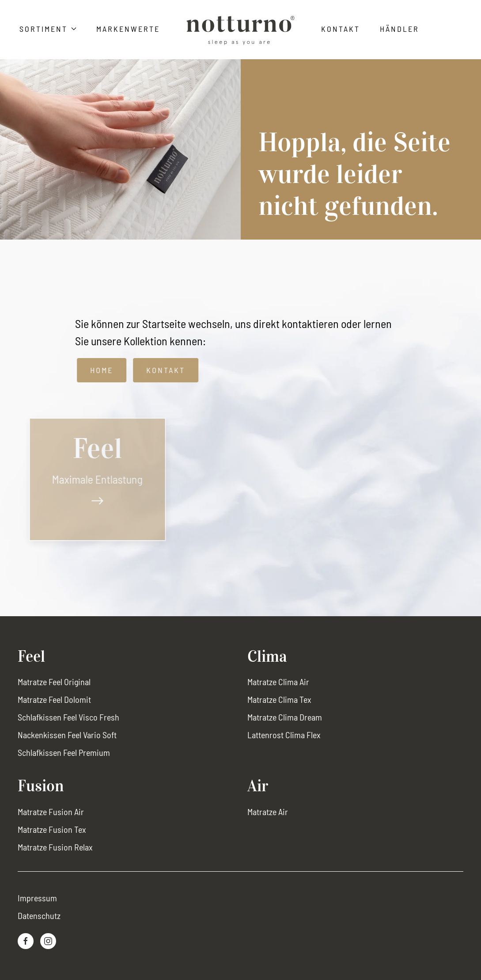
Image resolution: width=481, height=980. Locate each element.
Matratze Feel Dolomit (54, 699)
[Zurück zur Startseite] (240, 31)
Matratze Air (268, 812)
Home (107, 370)
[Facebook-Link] (26, 941)
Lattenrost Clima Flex (284, 735)
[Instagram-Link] (48, 941)
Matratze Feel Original (54, 682)
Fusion (41, 786)
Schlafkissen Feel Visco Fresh (68, 717)
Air (258, 786)
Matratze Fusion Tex (52, 829)
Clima (267, 656)
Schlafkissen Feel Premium (64, 752)
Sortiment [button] (48, 29)
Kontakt (341, 29)
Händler (400, 29)
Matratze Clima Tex (279, 699)
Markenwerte (128, 29)
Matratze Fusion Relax (55, 847)
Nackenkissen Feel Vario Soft (67, 735)
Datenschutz (39, 915)
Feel (31, 656)
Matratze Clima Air (278, 682)
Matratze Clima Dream (285, 717)
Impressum (37, 898)
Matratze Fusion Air (51, 812)
